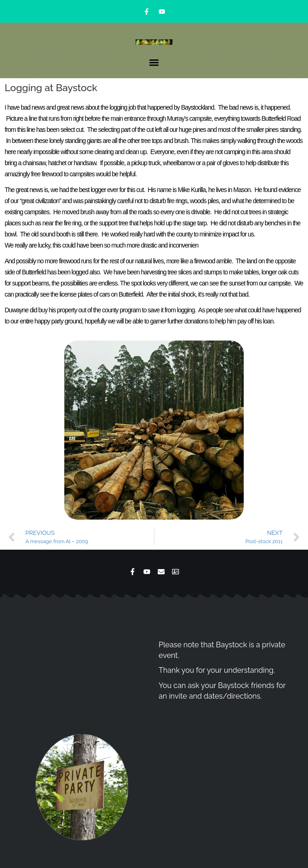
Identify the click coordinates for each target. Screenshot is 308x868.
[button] (154, 63)
